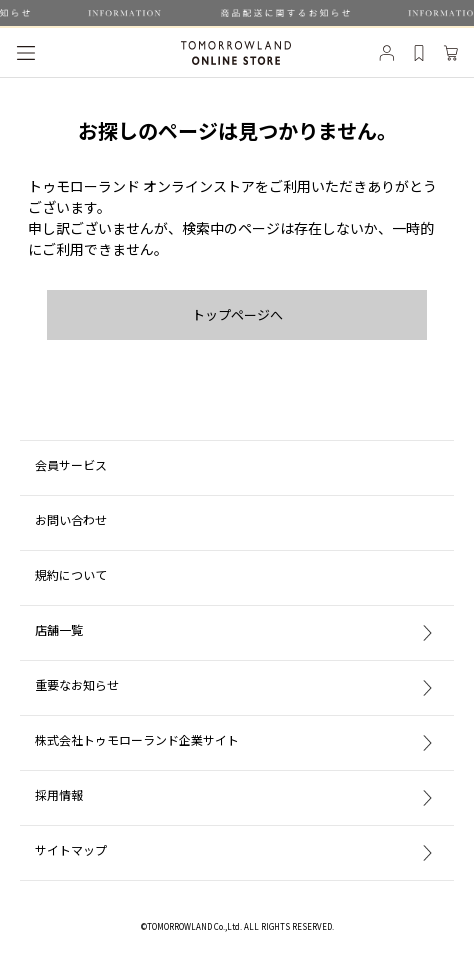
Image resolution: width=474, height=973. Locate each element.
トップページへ (237, 314)
